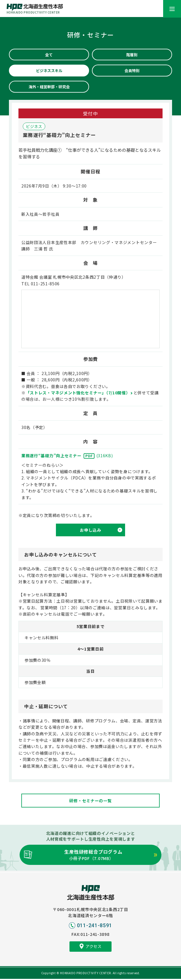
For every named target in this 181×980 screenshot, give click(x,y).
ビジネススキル (49, 71)
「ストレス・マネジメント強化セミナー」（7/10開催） (78, 394)
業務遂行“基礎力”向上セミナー (67, 457)
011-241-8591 (95, 926)
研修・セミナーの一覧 (90, 801)
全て (49, 55)
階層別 (132, 55)
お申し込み (90, 531)
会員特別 (132, 71)
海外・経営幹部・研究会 (49, 87)
